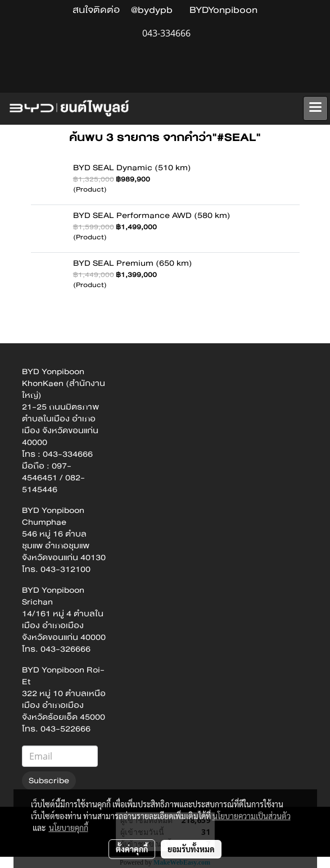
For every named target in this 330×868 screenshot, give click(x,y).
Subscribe (49, 780)
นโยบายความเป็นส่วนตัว (252, 816)
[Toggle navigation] (315, 108)
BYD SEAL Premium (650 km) (133, 263)
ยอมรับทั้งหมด (191, 849)
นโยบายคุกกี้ (69, 828)
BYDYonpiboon (223, 10)
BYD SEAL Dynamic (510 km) (132, 167)
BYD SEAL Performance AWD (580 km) (152, 215)
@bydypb (152, 10)
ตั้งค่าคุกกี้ (132, 849)
